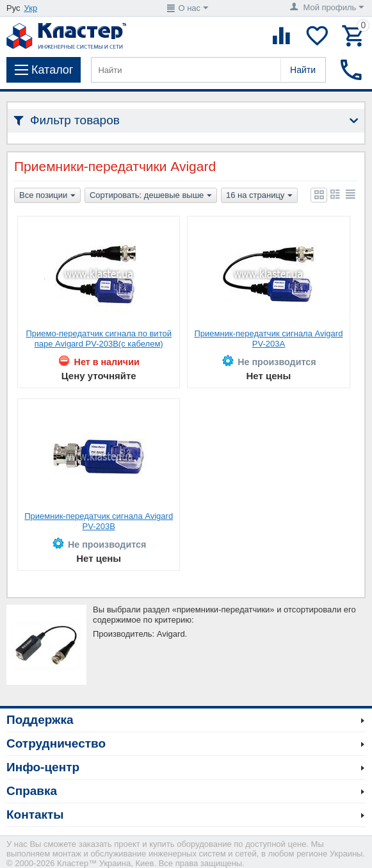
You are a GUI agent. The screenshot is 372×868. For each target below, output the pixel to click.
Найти (303, 70)
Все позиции (47, 196)
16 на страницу (259, 196)
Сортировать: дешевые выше (151, 196)
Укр (31, 8)
